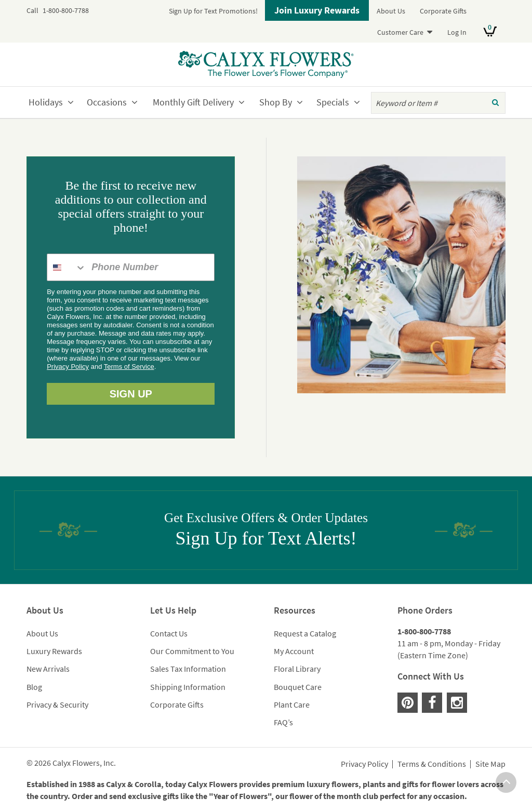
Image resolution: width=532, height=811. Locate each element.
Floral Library (297, 669)
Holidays (46, 102)
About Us (391, 11)
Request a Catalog (305, 633)
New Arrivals (48, 669)
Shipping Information (188, 687)
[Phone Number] (150, 267)
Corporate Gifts (443, 11)
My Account (294, 651)
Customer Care (400, 32)
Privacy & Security (57, 704)
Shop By (276, 102)
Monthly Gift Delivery (193, 102)
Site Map (490, 764)
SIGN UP (131, 394)
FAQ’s (283, 722)
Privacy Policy (68, 367)
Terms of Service (129, 367)
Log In (457, 32)
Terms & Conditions (432, 764)
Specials (333, 102)
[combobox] (67, 267)
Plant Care (292, 704)
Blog (34, 687)
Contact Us (169, 633)
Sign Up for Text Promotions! (213, 11)
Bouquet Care (298, 687)
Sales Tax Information (188, 669)
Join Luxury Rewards (317, 10)
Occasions (107, 102)
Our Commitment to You (192, 651)
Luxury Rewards (54, 651)
